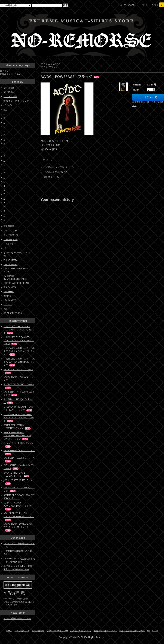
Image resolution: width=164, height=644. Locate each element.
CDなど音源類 (10, 96)
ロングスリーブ (11, 235)
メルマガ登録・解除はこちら (17, 618)
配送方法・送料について (105, 631)
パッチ (7, 248)
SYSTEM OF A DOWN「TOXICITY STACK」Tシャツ (19, 497)
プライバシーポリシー (57, 631)
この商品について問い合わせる (59, 167)
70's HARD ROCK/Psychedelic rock (15, 277)
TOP (43, 64)
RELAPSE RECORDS (13, 313)
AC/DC (57, 64)
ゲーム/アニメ (10, 105)
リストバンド (10, 244)
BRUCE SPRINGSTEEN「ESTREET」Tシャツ (17, 427)
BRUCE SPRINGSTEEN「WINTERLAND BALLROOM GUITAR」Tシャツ (17, 436)
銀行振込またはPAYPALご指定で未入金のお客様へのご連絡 (19, 568)
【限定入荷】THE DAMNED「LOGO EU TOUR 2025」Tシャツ (19, 330)
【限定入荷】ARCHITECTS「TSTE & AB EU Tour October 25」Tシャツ (19, 362)
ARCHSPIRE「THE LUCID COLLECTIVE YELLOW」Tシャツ (19, 516)
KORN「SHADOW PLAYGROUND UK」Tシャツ (17, 506)
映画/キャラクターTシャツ (16, 101)
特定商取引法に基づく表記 (132, 631)
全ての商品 (9, 88)
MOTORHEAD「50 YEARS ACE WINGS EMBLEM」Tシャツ (18, 527)
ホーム (9, 631)
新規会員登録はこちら (11, 74)
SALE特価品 (9, 92)
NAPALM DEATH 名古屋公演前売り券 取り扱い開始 (19, 560)
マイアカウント (131, 5)
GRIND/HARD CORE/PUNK (16, 283)
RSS (149, 631)
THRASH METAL (11, 260)
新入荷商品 (9, 226)
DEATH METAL (10, 264)
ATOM (155, 631)
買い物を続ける (51, 177)
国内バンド (9, 296)
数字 (6, 110)
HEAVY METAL (10, 300)
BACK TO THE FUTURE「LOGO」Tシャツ (17, 474)
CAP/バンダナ (10, 231)
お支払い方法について (81, 631)
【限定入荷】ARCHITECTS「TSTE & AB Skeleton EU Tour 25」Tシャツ (19, 351)
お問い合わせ (38, 631)
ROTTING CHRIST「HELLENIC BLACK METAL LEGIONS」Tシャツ (19, 418)
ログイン (4, 71)
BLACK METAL (10, 287)
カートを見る (155, 5)
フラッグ (53, 67)
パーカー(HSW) (11, 239)
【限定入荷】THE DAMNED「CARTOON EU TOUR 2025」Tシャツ (19, 340)
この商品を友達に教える (56, 172)
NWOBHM (9, 291)
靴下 (6, 309)
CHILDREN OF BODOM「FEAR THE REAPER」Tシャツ (18, 408)
